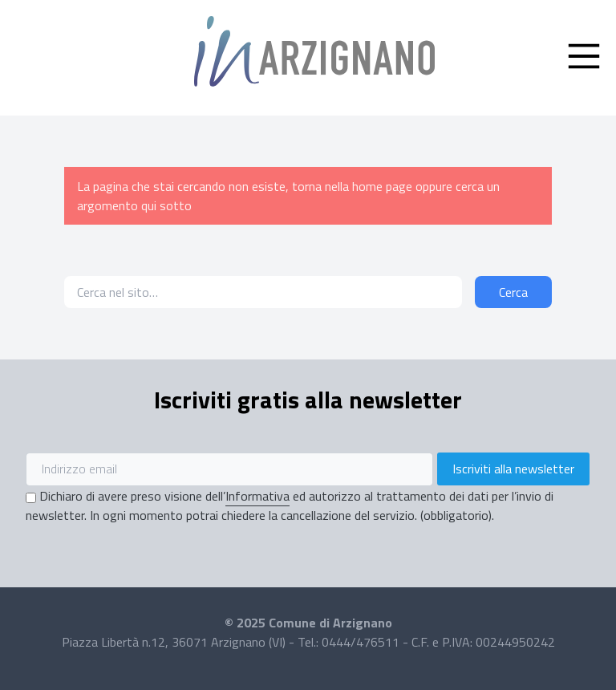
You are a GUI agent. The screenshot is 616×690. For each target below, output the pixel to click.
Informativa (257, 496)
